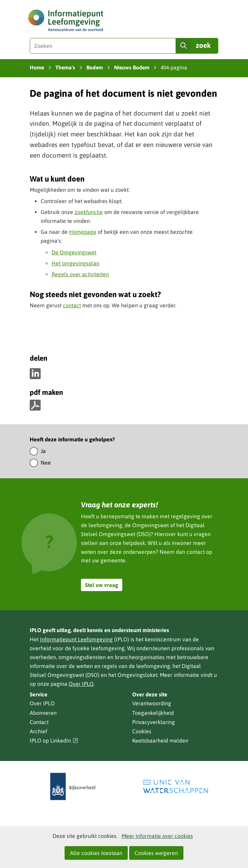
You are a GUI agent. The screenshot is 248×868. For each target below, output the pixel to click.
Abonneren (43, 713)
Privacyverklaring (154, 722)
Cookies (142, 731)
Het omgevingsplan (75, 263)
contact (72, 305)
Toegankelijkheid (153, 713)
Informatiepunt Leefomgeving (76, 639)
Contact (39, 722)
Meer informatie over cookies (157, 836)
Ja (43, 451)
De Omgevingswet (74, 252)
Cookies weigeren (156, 853)
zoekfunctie (89, 212)
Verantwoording (152, 703)
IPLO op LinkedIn (54, 741)
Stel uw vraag (102, 585)
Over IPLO (81, 684)
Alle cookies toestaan (96, 853)
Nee (46, 463)
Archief (38, 731)
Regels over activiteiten (80, 274)
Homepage (83, 232)
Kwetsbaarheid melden (160, 740)
